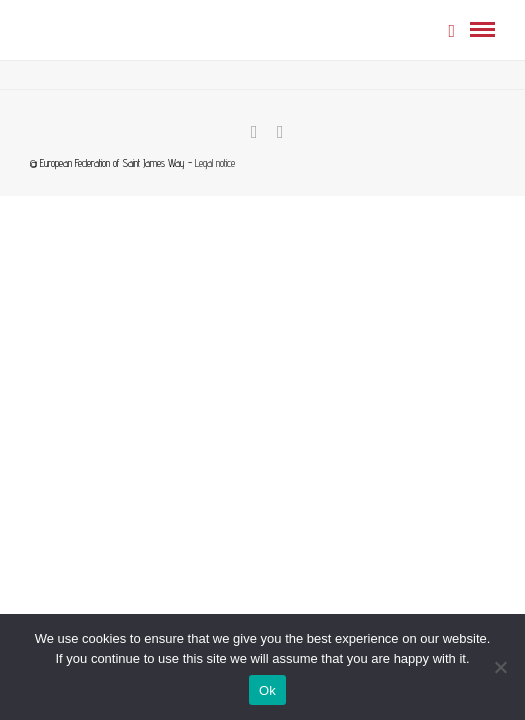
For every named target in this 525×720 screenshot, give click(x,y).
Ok (267, 690)
